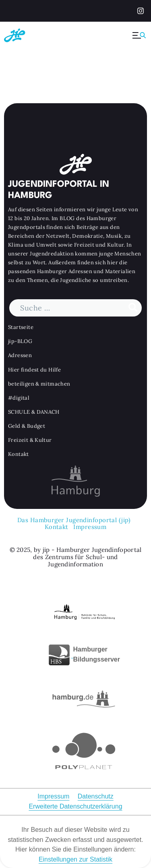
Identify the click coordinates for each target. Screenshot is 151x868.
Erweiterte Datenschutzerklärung (75, 806)
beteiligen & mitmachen (39, 384)
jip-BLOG (20, 341)
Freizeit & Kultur (30, 440)
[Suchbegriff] (75, 308)
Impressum (90, 526)
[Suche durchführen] (133, 308)
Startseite (21, 327)
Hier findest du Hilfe (34, 370)
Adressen (20, 355)
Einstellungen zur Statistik (75, 859)
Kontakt (19, 454)
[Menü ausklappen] (140, 35)
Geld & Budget (27, 426)
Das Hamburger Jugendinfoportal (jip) (74, 520)
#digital (19, 398)
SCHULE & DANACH (34, 412)
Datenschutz (96, 796)
